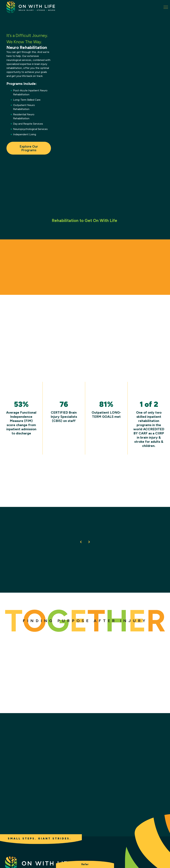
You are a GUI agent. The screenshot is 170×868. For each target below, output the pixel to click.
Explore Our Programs (29, 148)
